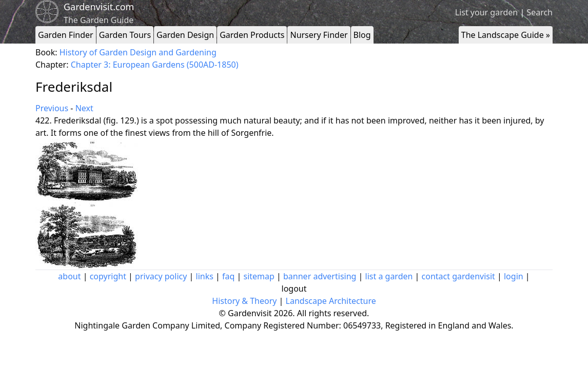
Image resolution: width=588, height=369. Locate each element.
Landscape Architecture (331, 301)
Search (540, 12)
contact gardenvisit (458, 276)
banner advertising (320, 276)
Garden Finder (66, 35)
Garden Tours (125, 35)
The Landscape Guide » (506, 35)
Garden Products (252, 35)
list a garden (389, 276)
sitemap (259, 276)
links (205, 276)
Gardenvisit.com (99, 7)
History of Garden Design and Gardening (138, 52)
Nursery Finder (319, 35)
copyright (108, 276)
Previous (52, 108)
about (69, 276)
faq (228, 276)
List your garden (486, 12)
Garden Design (185, 35)
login (514, 276)
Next (84, 108)
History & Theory (244, 301)
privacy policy (161, 276)
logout (294, 289)
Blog (362, 35)
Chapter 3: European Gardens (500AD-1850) (155, 65)
